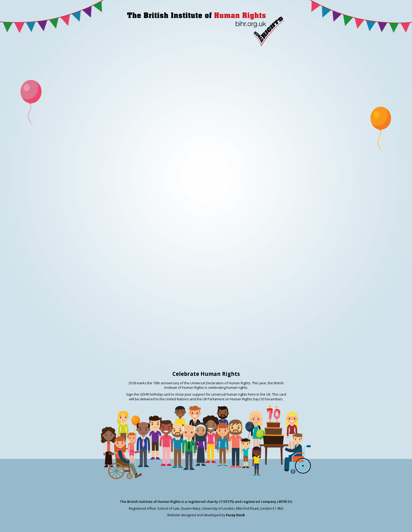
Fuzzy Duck (235, 515)
